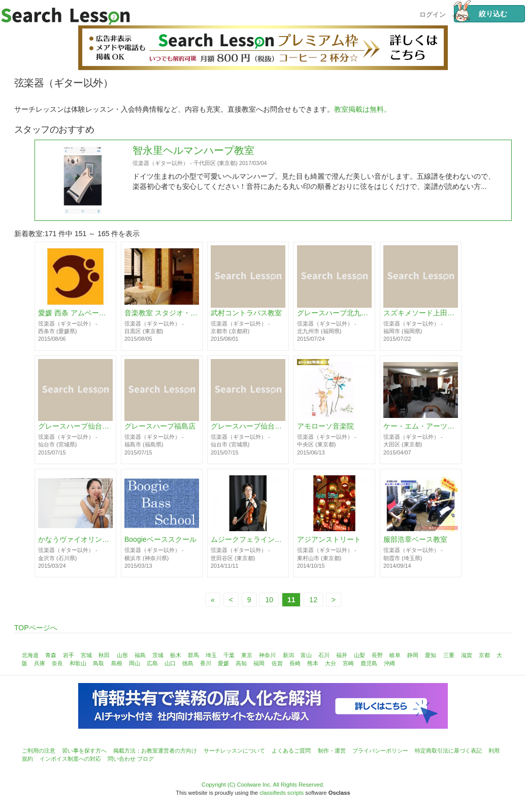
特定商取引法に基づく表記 (448, 751)
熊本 (313, 663)
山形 (122, 655)
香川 (206, 663)
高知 (241, 663)
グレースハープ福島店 (160, 427)
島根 (117, 663)
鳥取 (98, 663)
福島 (140, 655)
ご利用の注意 (39, 751)
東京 (247, 655)
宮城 (86, 655)
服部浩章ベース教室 (415, 545)
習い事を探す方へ (84, 751)
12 (313, 600)
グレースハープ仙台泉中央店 (75, 427)
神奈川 (267, 655)
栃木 (176, 655)
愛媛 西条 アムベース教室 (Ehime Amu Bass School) (75, 313)
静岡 (413, 655)
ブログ (145, 759)
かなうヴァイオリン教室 (75, 545)
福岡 (259, 663)
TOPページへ (36, 628)
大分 (331, 663)
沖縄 (389, 663)
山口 (170, 663)
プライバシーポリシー (380, 751)
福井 (342, 655)
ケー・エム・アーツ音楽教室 (421, 427)
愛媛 (223, 663)
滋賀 (467, 655)
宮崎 (348, 663)
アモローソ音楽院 (325, 427)
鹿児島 (369, 663)
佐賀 (277, 663)
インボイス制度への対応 (70, 759)
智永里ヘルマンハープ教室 (193, 197)
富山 (306, 655)
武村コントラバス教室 (246, 313)
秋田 (104, 655)
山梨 (359, 655)
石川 (324, 655)
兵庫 (40, 663)
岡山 (135, 663)
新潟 (288, 655)
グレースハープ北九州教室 (334, 313)
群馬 (193, 655)
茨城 (158, 655)
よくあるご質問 (291, 751)
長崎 (295, 663)
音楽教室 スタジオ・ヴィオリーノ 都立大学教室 (162, 313)
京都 (484, 655)
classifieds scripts (282, 793)
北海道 (30, 655)
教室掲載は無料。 (363, 109)
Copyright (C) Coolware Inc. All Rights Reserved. (263, 785)
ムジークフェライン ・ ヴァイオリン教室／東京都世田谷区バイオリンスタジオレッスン (248, 545)
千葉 (229, 655)
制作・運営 (332, 751)
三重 (449, 655)
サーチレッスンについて (234, 751)
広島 (152, 663)
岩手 (69, 655)
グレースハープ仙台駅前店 (248, 427)
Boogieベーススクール (160, 545)
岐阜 (395, 655)
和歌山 (78, 663)
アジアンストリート (329, 545)
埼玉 (211, 655)
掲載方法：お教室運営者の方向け (155, 751)
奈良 (57, 663)
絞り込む (480, 14)
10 (269, 600)
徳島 (188, 663)
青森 (51, 655)
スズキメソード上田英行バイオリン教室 (421, 313)
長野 (377, 655)
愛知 (431, 655)
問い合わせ (122, 759)
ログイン (433, 13)
